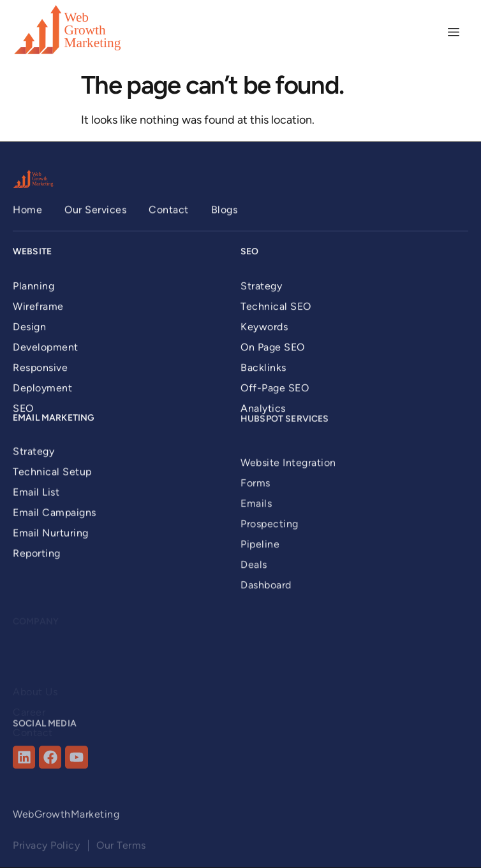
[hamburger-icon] (454, 33)
